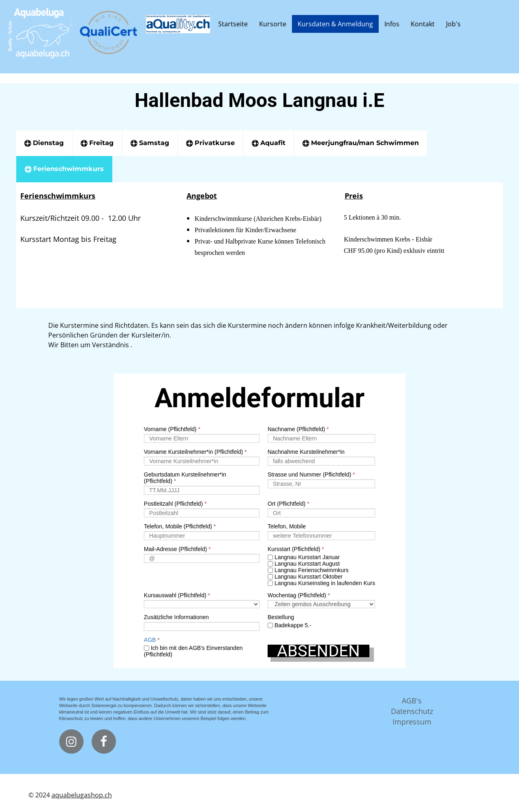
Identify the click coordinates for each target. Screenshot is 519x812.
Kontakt (423, 24)
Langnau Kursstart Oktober (305, 577)
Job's (453, 24)
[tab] (44, 143)
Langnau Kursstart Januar (304, 557)
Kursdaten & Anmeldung (335, 24)
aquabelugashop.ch (82, 795)
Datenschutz (412, 711)
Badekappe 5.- (290, 625)
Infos (392, 24)
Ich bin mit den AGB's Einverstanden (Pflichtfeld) (193, 651)
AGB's (412, 701)
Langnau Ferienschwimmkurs (308, 570)
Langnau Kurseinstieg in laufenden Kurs (321, 583)
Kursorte (273, 24)
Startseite (233, 24)
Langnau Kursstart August (304, 564)
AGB (150, 640)
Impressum (412, 722)
